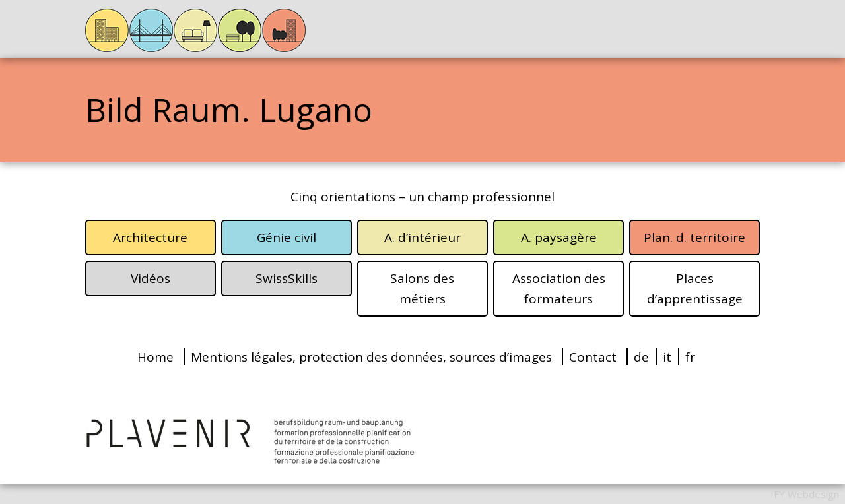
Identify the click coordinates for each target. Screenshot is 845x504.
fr (690, 357)
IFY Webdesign (805, 494)
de (641, 357)
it (667, 357)
